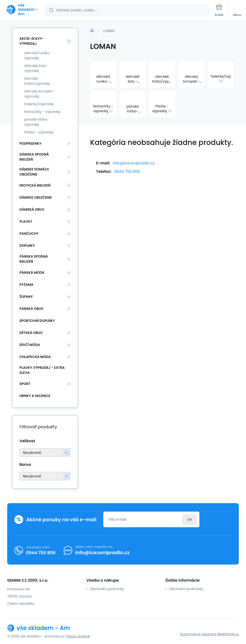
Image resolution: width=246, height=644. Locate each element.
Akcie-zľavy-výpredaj (32, 41)
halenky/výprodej (39, 104)
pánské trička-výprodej (36, 122)
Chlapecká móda (35, 357)
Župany (26, 297)
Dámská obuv (32, 209)
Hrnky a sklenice (35, 396)
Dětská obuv (31, 333)
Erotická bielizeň (35, 185)
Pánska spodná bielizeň (34, 259)
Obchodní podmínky (107, 589)
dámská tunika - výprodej (38, 55)
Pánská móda (32, 273)
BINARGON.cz (228, 634)
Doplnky (27, 246)
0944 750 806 (127, 172)
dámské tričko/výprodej (37, 81)
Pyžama (26, 285)
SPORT (25, 384)
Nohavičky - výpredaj (42, 112)
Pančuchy (29, 234)
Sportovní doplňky (37, 321)
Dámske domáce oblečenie (34, 172)
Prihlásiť (190, 519)
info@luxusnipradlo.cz (134, 163)
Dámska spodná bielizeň (34, 157)
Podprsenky (30, 143)
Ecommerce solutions (198, 634)
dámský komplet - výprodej (40, 94)
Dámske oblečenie (36, 197)
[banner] (22, 10)
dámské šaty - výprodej (37, 68)
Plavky (26, 221)
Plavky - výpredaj (39, 132)
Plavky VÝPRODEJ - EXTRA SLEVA (42, 370)
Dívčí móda (30, 345)
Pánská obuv (31, 309)
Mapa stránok (78, 636)
